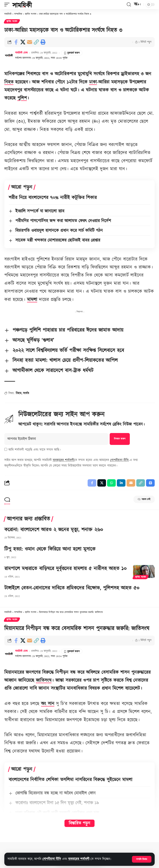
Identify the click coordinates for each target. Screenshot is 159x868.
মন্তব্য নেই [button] (144, 499)
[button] (142, 859)
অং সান (48, 704)
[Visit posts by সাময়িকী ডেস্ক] (9, 55)
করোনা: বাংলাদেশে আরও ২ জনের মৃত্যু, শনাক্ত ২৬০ (54, 530)
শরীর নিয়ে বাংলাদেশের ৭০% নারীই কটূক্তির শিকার (53, 198)
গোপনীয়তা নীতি (52, 859)
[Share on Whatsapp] (111, 483)
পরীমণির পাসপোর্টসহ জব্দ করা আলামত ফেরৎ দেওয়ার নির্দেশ (63, 221)
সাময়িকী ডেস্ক (21, 53)
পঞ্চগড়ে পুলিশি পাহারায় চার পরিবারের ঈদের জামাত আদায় (68, 330)
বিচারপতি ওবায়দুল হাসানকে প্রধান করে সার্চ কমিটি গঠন (59, 231)
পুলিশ (22, 98)
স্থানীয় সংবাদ (12, 21)
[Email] (29, 42)
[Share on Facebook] (16, 42)
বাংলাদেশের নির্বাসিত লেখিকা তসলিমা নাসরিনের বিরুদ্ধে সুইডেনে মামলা (71, 780)
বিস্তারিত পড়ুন (79, 823)
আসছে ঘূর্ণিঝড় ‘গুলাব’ (33, 340)
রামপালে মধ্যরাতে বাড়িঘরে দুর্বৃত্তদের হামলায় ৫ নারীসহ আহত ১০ (65, 569)
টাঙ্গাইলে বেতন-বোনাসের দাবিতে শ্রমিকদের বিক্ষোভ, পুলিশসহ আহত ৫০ (72, 588)
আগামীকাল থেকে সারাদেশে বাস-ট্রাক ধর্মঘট (53, 371)
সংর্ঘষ (26, 393)
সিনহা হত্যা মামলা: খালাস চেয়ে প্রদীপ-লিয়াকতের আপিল (65, 360)
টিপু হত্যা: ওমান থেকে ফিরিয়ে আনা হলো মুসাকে (50, 549)
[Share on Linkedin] (121, 483)
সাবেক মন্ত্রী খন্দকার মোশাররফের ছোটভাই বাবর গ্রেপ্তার (58, 240)
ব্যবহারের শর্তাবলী (79, 859)
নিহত (9, 82)
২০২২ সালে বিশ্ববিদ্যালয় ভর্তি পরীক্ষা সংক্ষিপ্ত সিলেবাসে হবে (68, 351)
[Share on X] (23, 42)
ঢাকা (93, 82)
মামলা (32, 300)
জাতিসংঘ (44, 680)
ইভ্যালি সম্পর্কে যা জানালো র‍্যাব (40, 211)
